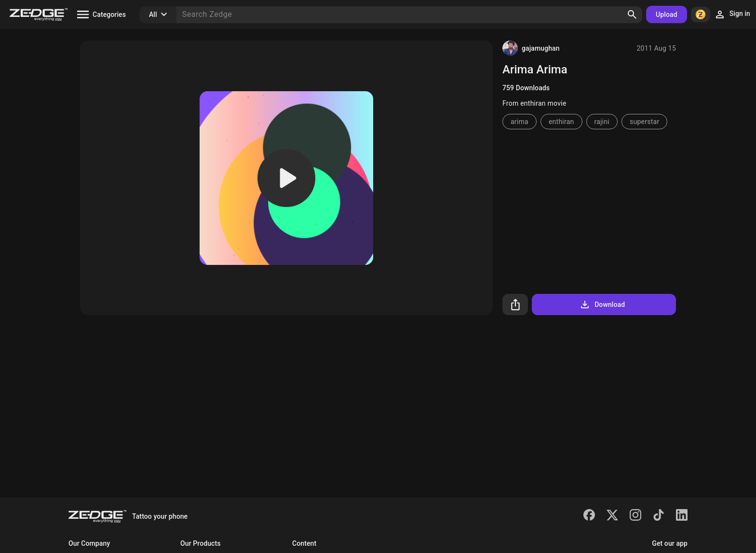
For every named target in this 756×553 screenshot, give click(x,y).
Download (602, 304)
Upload (667, 14)
